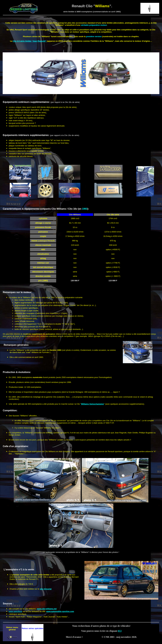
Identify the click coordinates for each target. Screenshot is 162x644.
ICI (120, 631)
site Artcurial (46, 589)
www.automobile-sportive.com (60, 611)
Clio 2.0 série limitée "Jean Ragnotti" (30, 41)
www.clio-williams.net (47, 609)
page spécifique (15, 611)
